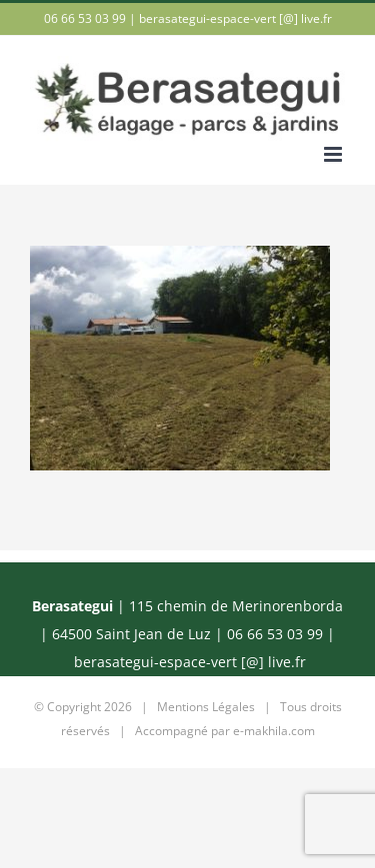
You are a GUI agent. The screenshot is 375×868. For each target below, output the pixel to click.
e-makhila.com (274, 731)
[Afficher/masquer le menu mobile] (334, 154)
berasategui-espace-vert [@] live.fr (235, 18)
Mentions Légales (206, 707)
